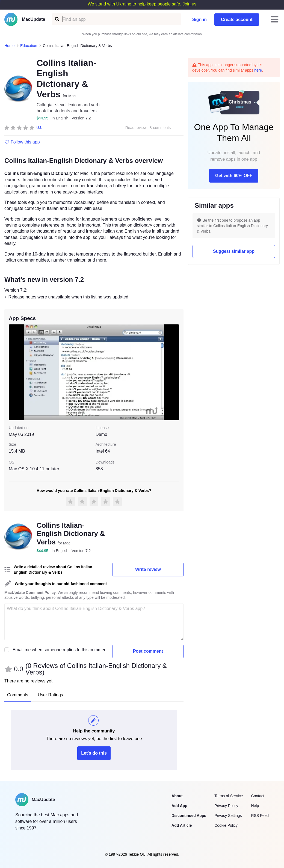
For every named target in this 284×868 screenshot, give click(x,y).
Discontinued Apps (189, 816)
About (177, 796)
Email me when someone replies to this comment (60, 650)
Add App (179, 806)
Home (9, 46)
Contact (258, 796)
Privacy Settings (228, 816)
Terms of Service (229, 796)
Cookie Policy (226, 825)
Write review (148, 569)
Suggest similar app (234, 251)
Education (29, 46)
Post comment (148, 651)
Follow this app (22, 142)
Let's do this (94, 753)
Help (255, 806)
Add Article (182, 825)
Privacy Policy (226, 806)
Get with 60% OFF (234, 176)
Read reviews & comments (148, 128)
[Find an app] (57, 19)
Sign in (199, 20)
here (258, 70)
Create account (237, 20)
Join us (189, 4)
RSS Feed (260, 816)
